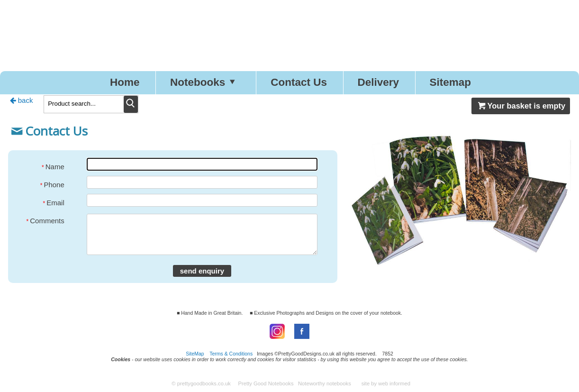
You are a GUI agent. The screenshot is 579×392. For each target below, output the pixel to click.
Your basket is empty (521, 106)
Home (125, 82)
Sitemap (451, 82)
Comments (45, 220)
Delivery (378, 82)
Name (53, 166)
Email (54, 202)
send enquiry (202, 271)
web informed (394, 383)
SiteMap (195, 354)
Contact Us (299, 82)
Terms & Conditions (231, 354)
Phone (52, 184)
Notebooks (205, 82)
